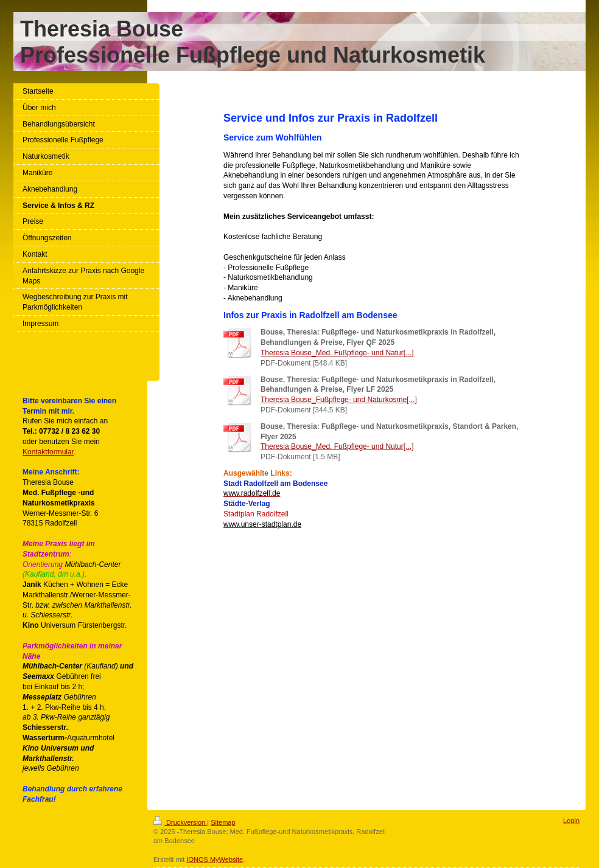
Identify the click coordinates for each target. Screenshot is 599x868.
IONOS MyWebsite (215, 859)
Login (571, 821)
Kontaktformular (48, 452)
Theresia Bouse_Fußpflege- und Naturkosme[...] (339, 400)
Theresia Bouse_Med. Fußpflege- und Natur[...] (337, 353)
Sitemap (223, 822)
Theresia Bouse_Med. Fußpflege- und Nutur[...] (337, 446)
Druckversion (180, 822)
